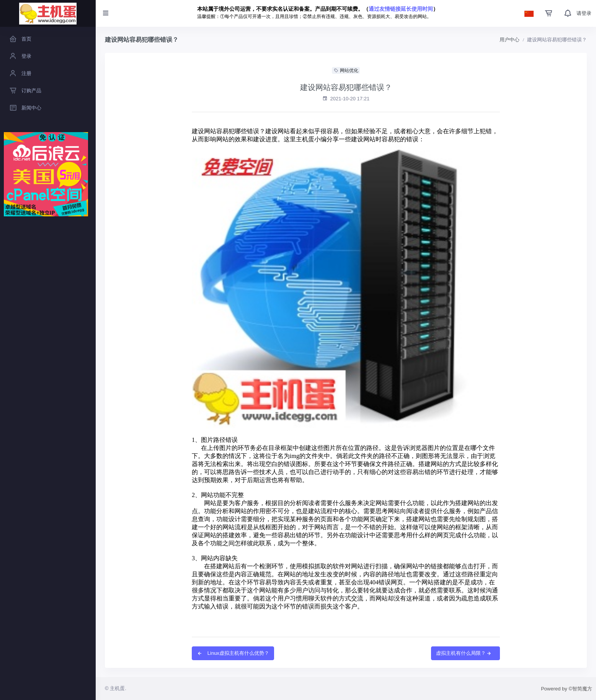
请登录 (584, 13)
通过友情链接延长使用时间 (401, 9)
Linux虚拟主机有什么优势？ (233, 653)
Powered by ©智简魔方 (567, 689)
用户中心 (509, 40)
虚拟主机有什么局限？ (464, 653)
